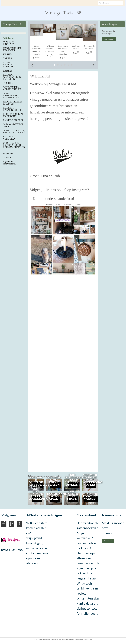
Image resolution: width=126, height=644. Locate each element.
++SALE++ (8, 153)
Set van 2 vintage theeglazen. (37, 481)
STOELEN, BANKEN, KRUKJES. (9, 65)
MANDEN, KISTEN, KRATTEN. (13, 103)
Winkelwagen (109, 39)
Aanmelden (108, 541)
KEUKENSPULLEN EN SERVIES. (13, 115)
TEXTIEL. (8, 83)
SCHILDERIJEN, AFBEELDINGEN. (12, 88)
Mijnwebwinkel (88, 640)
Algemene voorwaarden (9, 163)
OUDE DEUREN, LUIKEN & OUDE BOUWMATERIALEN (14, 145)
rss (60, 640)
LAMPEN (8, 71)
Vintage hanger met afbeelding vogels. (91, 480)
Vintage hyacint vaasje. (90, 496)
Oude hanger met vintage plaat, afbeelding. (37, 493)
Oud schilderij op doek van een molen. (73, 480)
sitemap (55, 640)
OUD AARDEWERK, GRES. (13, 125)
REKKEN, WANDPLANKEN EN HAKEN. (12, 77)
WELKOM (8, 38)
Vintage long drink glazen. (54, 481)
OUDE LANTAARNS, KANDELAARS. (11, 95)
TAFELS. (8, 58)
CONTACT (9, 157)
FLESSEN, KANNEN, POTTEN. (13, 109)
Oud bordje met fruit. (72, 495)
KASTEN (8, 54)
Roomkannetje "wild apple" (55, 496)
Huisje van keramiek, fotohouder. (50, 49)
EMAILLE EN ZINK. (13, 120)
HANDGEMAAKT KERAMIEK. (12, 49)
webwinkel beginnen (68, 640)
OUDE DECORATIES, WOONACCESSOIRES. (15, 132)
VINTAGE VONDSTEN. (10, 138)
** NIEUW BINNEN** (9, 43)
